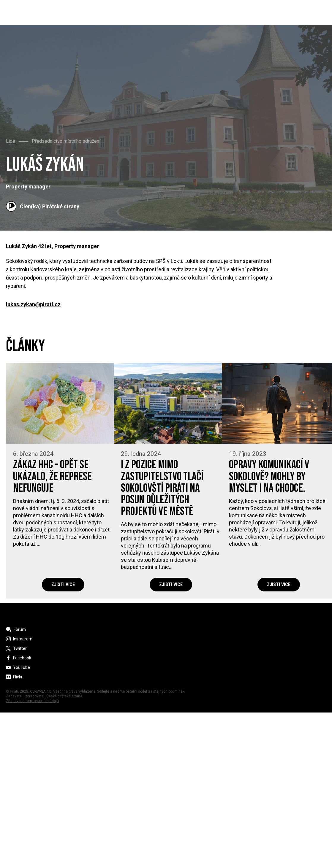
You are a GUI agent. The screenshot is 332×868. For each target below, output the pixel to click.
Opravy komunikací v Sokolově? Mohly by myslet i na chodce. (269, 476)
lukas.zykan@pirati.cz (33, 304)
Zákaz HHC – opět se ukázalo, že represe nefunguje (52, 476)
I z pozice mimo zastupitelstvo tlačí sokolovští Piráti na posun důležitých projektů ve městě (162, 488)
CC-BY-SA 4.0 (41, 691)
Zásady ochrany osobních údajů (32, 701)
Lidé (11, 141)
